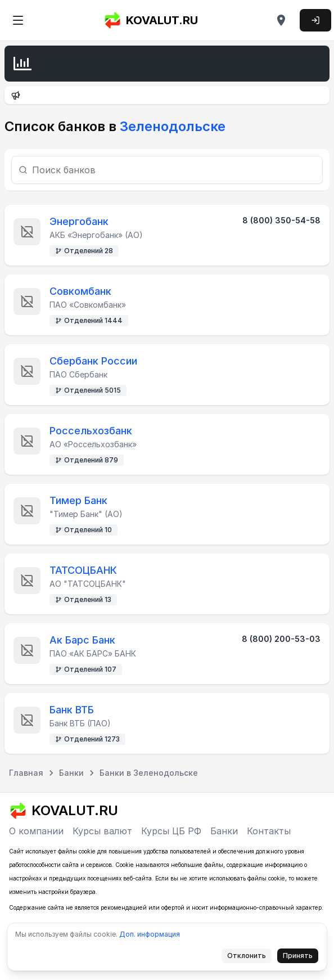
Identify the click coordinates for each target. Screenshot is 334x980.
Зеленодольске (171, 126)
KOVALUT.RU (151, 20)
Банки (224, 831)
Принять (301, 957)
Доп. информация (150, 934)
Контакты (269, 831)
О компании (36, 831)
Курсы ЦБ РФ (171, 831)
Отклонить (250, 957)
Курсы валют (102, 831)
